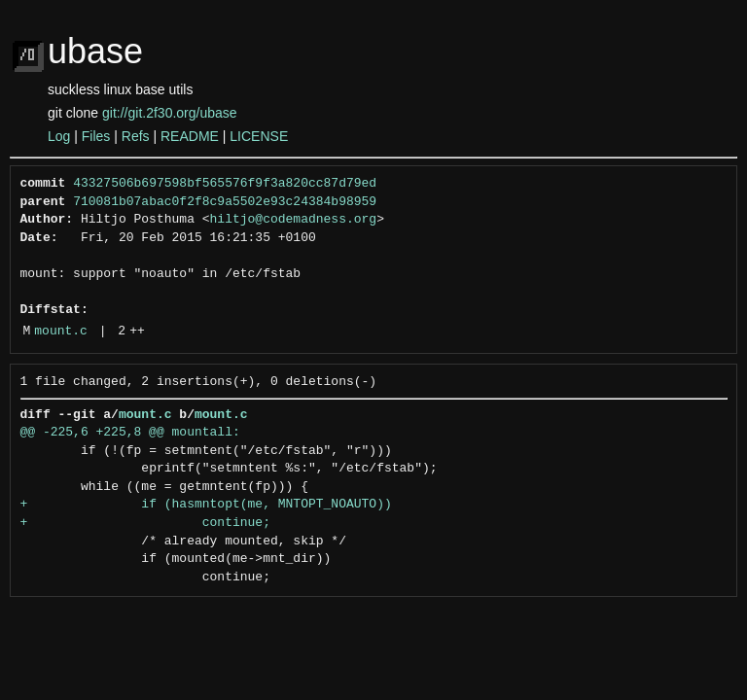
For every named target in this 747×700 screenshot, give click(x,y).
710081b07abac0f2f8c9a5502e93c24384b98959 (225, 202)
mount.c (61, 332)
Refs (136, 136)
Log (59, 136)
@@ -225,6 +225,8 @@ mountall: (130, 433)
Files (96, 136)
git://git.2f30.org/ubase (170, 113)
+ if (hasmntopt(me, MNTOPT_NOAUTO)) (206, 505)
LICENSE (259, 136)
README (190, 136)
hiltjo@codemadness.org (294, 220)
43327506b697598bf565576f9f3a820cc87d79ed (225, 184)
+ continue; (145, 523)
